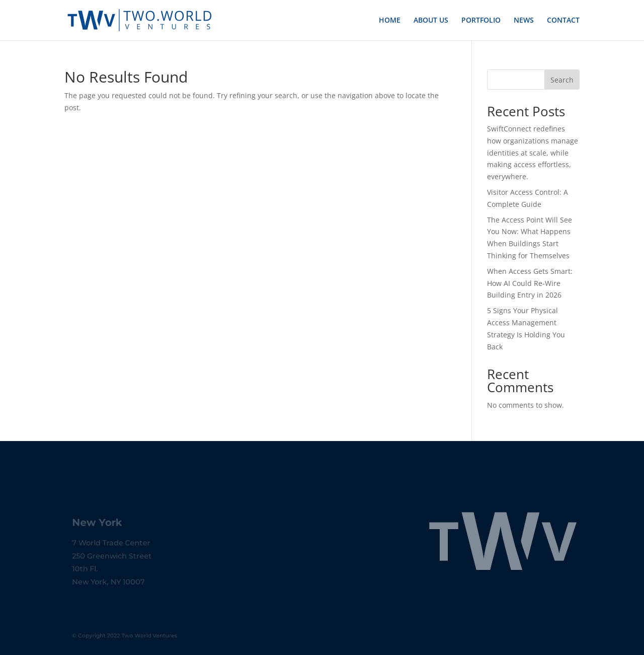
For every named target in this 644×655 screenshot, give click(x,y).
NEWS (524, 21)
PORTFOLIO (481, 21)
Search (562, 80)
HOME (390, 21)
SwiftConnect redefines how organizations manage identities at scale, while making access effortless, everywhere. (533, 153)
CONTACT (563, 21)
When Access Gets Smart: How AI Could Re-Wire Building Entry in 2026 (530, 283)
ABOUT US (431, 21)
